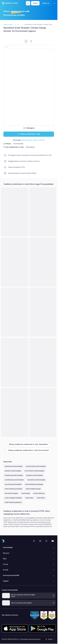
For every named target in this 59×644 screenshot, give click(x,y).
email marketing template (13, 489)
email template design (33, 489)
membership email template (14, 480)
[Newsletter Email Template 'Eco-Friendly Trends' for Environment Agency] (15, 412)
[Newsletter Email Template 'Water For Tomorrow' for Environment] (43, 262)
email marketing (39, 493)
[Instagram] (40, 541)
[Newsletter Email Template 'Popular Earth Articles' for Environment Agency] (43, 412)
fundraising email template (14, 475)
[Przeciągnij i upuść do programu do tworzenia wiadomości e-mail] (5, 155)
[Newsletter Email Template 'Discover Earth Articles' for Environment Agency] (15, 362)
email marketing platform (13, 502)
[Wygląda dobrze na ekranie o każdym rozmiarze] (5, 161)
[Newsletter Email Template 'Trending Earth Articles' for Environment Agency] (43, 362)
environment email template (34, 471)
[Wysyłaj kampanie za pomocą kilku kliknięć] (5, 173)
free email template (11, 493)
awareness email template (14, 466)
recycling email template (13, 484)
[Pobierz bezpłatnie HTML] (5, 167)
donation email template (13, 471)
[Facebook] (34, 541)
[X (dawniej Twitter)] (46, 541)
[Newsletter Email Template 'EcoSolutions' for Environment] (43, 212)
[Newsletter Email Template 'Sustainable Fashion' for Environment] (15, 262)
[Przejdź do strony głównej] (9, 3)
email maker (29, 498)
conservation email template (36, 466)
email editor (41, 498)
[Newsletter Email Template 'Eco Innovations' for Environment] (43, 312)
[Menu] (54, 3)
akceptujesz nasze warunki (33, 140)
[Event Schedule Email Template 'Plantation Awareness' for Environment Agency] (15, 312)
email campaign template (13, 498)
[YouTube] (53, 541)
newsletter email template (36, 480)
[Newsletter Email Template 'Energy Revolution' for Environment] (15, 212)
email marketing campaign (34, 484)
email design (26, 493)
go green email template (35, 475)
